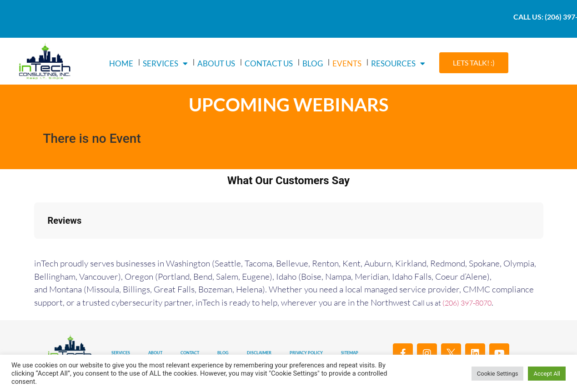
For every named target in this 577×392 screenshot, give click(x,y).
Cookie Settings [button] (498, 374)
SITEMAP (350, 353)
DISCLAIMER (259, 353)
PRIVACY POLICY (306, 353)
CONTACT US (269, 63)
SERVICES (165, 63)
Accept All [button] (547, 374)
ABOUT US (216, 63)
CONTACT (190, 353)
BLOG (313, 63)
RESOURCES (398, 63)
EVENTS (347, 63)
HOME (121, 63)
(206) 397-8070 (467, 303)
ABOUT (155, 353)
